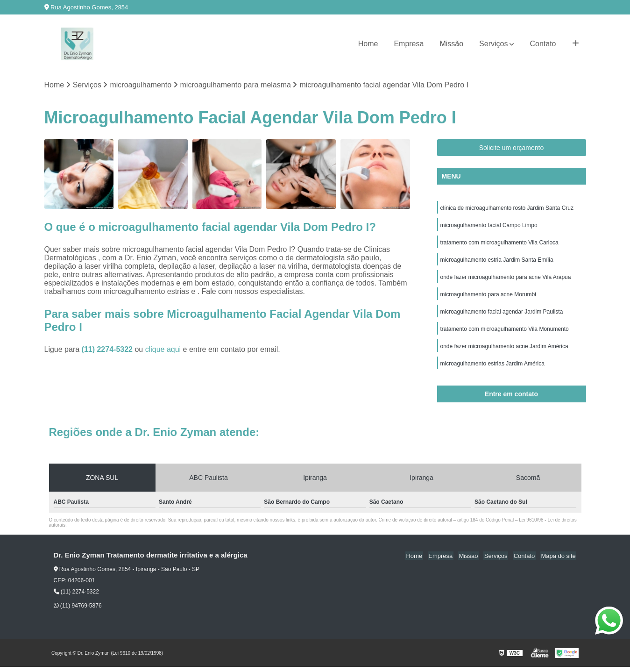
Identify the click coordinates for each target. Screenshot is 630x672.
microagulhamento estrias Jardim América (492, 368)
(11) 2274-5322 (108, 350)
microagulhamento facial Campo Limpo (489, 226)
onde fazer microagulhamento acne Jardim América (504, 350)
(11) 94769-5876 (78, 611)
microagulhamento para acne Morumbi (488, 297)
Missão (451, 44)
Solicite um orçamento (512, 148)
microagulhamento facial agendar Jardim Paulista (502, 315)
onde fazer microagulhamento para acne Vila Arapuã (506, 279)
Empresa (409, 44)
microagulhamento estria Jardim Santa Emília (497, 262)
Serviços (493, 44)
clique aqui (163, 350)
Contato (543, 44)
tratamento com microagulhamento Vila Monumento (505, 333)
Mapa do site (559, 561)
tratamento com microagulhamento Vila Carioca (499, 244)
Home (368, 44)
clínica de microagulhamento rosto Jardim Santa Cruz (507, 208)
